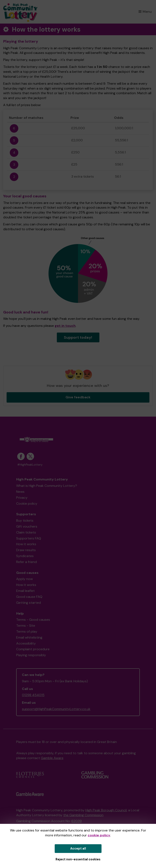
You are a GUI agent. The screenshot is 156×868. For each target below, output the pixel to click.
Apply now (24, 579)
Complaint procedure (33, 649)
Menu (145, 12)
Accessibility (26, 643)
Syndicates (25, 556)
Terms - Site (26, 626)
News (20, 492)
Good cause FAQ (29, 597)
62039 (77, 821)
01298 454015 (33, 695)
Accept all (78, 848)
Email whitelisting (29, 637)
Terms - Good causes (33, 620)
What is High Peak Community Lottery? (47, 486)
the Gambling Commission (83, 815)
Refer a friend (26, 562)
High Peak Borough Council (106, 810)
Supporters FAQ (29, 538)
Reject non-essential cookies (78, 859)
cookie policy (99, 835)
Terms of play (27, 631)
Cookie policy (27, 504)
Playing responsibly (31, 655)
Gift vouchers (27, 526)
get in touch (65, 326)
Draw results (26, 550)
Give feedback (78, 397)
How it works (26, 544)
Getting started (29, 603)
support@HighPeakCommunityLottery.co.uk (56, 709)
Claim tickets (26, 532)
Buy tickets (25, 520)
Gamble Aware (52, 758)
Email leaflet (25, 591)
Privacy (22, 498)
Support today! (78, 337)
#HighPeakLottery (30, 465)
